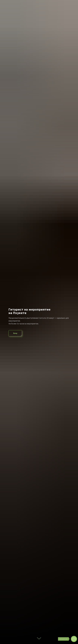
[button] (15, 333)
